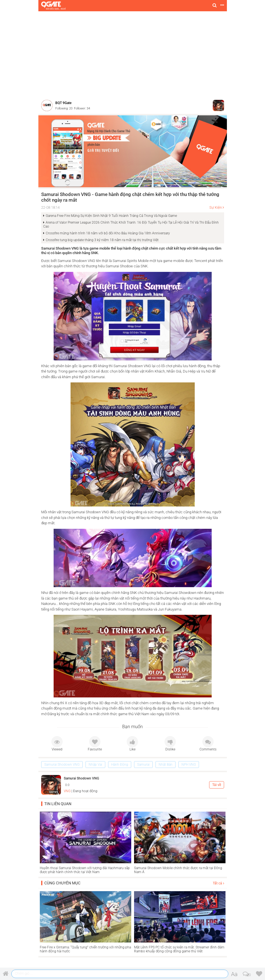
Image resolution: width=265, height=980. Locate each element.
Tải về (217, 785)
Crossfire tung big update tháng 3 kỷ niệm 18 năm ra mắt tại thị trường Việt (102, 240)
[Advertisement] (132, 54)
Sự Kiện (216, 207)
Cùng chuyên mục (62, 883)
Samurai (143, 765)
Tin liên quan (58, 804)
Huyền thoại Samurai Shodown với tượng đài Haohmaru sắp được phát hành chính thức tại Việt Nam (85, 870)
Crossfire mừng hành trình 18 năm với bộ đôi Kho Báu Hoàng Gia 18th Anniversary (108, 233)
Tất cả (218, 883)
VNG (67, 791)
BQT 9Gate (63, 103)
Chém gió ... (24, 974)
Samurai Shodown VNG (62, 765)
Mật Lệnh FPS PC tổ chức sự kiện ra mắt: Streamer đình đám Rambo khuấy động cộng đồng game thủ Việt (179, 949)
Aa (234, 974)
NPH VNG (189, 765)
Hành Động (120, 765)
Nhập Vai (95, 765)
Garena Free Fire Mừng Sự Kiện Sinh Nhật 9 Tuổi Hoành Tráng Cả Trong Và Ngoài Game (111, 216)
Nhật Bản (166, 765)
